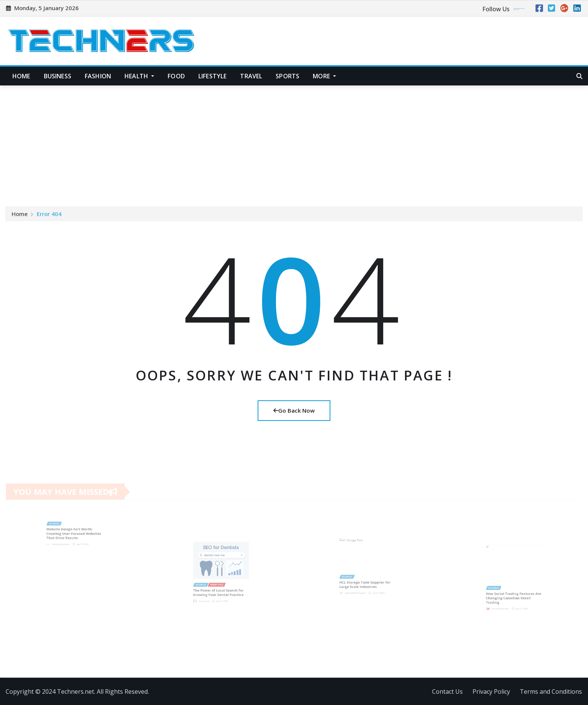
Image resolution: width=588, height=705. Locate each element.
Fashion (98, 76)
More (324, 76)
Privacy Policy (491, 692)
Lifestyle (212, 76)
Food (176, 76)
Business (58, 76)
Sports (287, 76)
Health (139, 76)
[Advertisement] (294, 142)
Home (21, 76)
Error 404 (49, 215)
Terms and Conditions (551, 692)
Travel (251, 76)
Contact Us (447, 692)
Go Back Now (294, 410)
